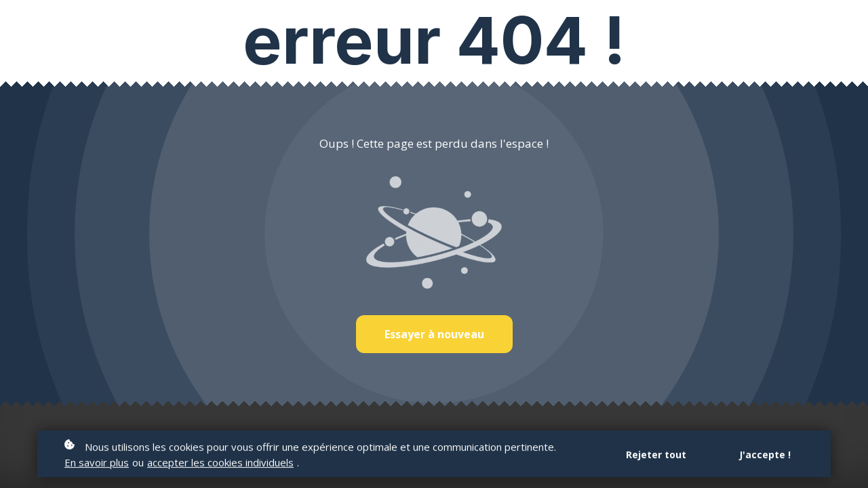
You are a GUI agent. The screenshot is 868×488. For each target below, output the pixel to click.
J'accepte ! (765, 456)
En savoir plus (97, 464)
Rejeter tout (656, 456)
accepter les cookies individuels (220, 464)
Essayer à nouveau (434, 334)
